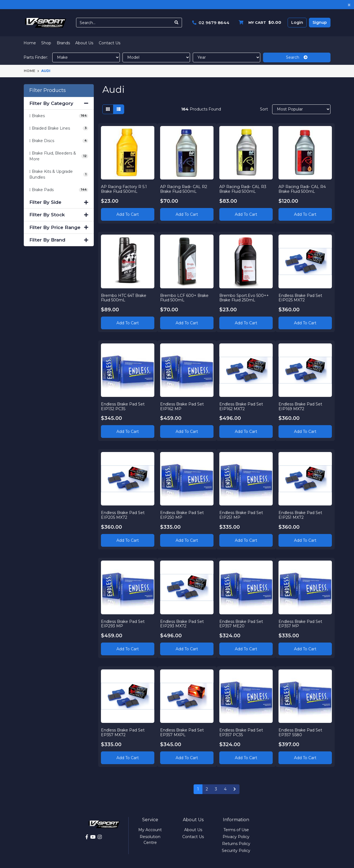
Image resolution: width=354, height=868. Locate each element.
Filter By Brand (59, 240)
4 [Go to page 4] (225, 789)
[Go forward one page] (235, 789)
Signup (320, 22)
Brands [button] (63, 43)
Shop (46, 43)
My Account (150, 830)
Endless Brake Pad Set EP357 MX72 (123, 732)
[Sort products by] (301, 109)
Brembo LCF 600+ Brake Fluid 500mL (185, 298)
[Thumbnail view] (108, 109)
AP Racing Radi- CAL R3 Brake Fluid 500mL (243, 189)
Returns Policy (236, 844)
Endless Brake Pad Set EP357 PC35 (241, 732)
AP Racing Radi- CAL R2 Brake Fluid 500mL (184, 189)
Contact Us (110, 43)
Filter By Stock (59, 215)
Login (297, 22)
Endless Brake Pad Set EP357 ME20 (241, 624)
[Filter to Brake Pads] (59, 190)
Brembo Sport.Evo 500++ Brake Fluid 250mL (244, 298)
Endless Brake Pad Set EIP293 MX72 (182, 624)
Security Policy (236, 851)
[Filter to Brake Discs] (59, 141)
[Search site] (177, 23)
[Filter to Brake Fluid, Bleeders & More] (59, 156)
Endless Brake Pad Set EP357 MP (300, 624)
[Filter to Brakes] (59, 116)
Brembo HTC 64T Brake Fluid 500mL (124, 298)
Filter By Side (59, 202)
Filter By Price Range (59, 227)
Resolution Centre (150, 840)
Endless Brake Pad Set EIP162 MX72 (241, 406)
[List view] (119, 109)
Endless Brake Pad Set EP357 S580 (300, 732)
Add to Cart (128, 214)
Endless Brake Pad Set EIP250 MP (182, 515)
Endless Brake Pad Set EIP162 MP (182, 406)
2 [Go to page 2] (207, 789)
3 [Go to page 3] (216, 789)
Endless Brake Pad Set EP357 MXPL (182, 732)
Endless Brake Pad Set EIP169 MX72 (300, 406)
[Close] (349, 5)
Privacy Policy (236, 837)
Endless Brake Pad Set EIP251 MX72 (300, 515)
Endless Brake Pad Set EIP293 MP (123, 624)
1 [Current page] (198, 789)
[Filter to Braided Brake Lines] (59, 128)
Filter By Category (59, 103)
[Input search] (124, 23)
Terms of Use (236, 830)
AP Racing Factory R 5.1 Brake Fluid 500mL (124, 189)
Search (297, 57)
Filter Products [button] (48, 90)
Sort (264, 109)
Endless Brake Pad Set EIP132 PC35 (123, 406)
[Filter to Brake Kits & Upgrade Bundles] (59, 174)
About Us (84, 43)
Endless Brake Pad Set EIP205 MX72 (123, 515)
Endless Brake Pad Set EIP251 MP (241, 515)
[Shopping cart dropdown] (259, 23)
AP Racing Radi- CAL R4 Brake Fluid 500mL (302, 189)
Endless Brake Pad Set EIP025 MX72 (300, 298)
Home (30, 43)
